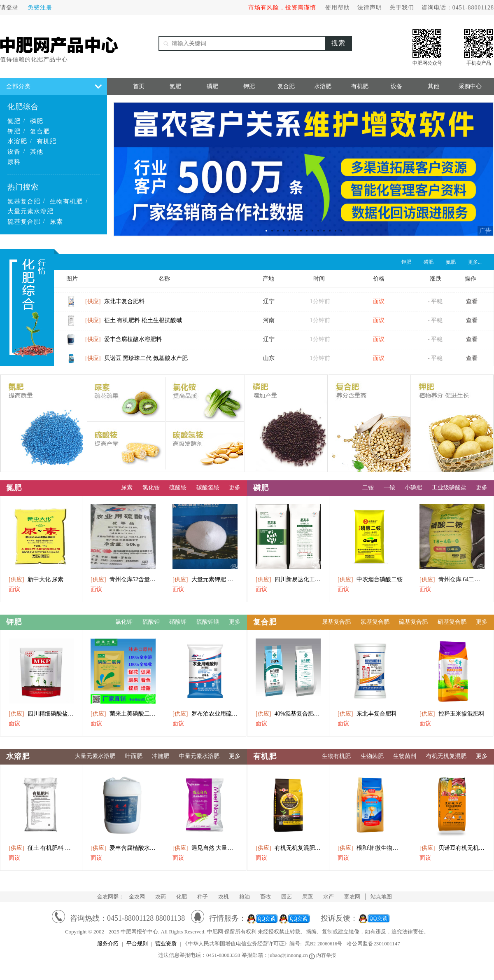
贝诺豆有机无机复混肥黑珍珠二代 (452, 848)
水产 (329, 897)
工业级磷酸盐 (449, 488)
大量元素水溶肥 (30, 211)
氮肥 (14, 121)
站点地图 (381, 897)
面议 (14, 589)
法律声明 (370, 8)
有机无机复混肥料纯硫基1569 (288, 848)
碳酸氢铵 (208, 488)
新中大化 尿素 (36, 579)
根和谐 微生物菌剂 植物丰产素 (370, 848)
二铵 (368, 488)
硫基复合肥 (24, 222)
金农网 (137, 897)
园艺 (287, 897)
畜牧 (266, 897)
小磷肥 (413, 488)
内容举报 (323, 955)
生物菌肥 (372, 756)
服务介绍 (108, 944)
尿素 (56, 222)
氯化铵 (151, 488)
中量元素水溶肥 (199, 756)
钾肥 (14, 131)
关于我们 (402, 8)
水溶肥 (17, 141)
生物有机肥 (66, 201)
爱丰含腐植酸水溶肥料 (123, 343)
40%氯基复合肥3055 (288, 714)
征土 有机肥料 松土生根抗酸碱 (134, 324)
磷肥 (37, 121)
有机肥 (47, 141)
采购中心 (470, 86)
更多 (235, 488)
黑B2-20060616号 (324, 944)
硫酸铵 (178, 488)
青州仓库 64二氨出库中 (452, 579)
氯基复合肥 (24, 201)
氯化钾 (124, 622)
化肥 (182, 897)
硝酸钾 (178, 622)
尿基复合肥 (336, 622)
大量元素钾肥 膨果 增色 (205, 579)
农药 (161, 897)
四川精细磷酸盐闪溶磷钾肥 (41, 714)
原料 (14, 162)
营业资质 (166, 944)
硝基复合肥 (452, 622)
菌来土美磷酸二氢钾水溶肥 (123, 714)
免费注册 (40, 8)
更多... (475, 262)
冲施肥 (161, 756)
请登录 (9, 8)
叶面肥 (134, 756)
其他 (37, 152)
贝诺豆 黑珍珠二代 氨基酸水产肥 (136, 361)
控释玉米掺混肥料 (452, 714)
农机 (224, 897)
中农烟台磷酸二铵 (370, 579)
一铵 (389, 488)
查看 (472, 305)
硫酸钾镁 (208, 622)
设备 (14, 152)
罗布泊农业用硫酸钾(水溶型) (205, 714)
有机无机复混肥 (446, 756)
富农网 (352, 897)
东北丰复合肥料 (115, 305)
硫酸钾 (151, 622)
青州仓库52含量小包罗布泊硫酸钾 (123, 579)
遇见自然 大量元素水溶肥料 (205, 848)
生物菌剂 (405, 756)
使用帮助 (338, 8)
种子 (203, 897)
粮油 (245, 897)
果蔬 (308, 897)
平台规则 (137, 944)
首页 (139, 86)
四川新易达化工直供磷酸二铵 (288, 579)
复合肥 (40, 131)
